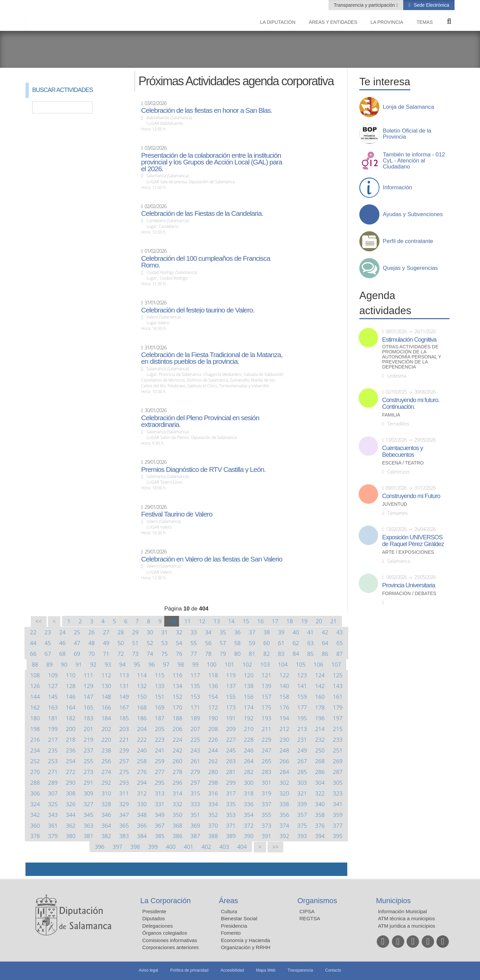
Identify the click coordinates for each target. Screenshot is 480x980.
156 (249, 697)
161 (338, 697)
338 (284, 804)
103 (265, 664)
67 (48, 654)
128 (71, 686)
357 (302, 815)
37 (252, 632)
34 (208, 632)
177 (302, 707)
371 (231, 825)
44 (33, 643)
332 (177, 804)
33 (194, 632)
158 (284, 697)
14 (231, 621)
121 (267, 675)
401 (189, 847)
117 (195, 675)
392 (284, 836)
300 (249, 782)
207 (195, 729)
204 (142, 729)
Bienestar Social (239, 918)
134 (177, 686)
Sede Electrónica (431, 5)
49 (106, 643)
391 (267, 836)
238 (106, 750)
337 (267, 804)
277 (160, 772)
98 (181, 664)
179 (338, 707)
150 (142, 697)
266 (284, 761)
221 (124, 740)
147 (89, 697)
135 (195, 686)
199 (53, 729)
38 (267, 632)
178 (320, 707)
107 (336, 664)
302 (284, 782)
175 (267, 707)
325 (53, 804)
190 (213, 718)
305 (338, 782)
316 (213, 793)
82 (267, 654)
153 (195, 697)
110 (71, 675)
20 (319, 621)
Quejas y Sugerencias (410, 268)
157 (267, 697)
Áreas (228, 901)
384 (142, 836)
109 (53, 675)
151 (160, 697)
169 (160, 707)
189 (195, 718)
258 (142, 761)
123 (302, 675)
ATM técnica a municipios (407, 918)
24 (62, 632)
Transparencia (300, 970)
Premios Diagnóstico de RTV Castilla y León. (203, 470)
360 (35, 825)
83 (281, 654)
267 (302, 761)
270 (35, 772)
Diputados (154, 918)
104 (283, 664)
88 (35, 664)
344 (71, 815)
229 (267, 740)
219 (89, 740)
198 (35, 729)
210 (249, 729)
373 (267, 825)
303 (302, 782)
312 (142, 793)
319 (267, 793)
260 (177, 761)
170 (177, 707)
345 (89, 815)
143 (338, 686)
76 (179, 654)
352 (213, 815)
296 (177, 782)
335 (231, 804)
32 (179, 632)
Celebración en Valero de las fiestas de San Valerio (212, 559)
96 (152, 664)
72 (121, 654)
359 (338, 815)
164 (71, 707)
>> (275, 847)
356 (284, 815)
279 (195, 772)
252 (35, 761)
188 (177, 718)
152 (177, 697)
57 (223, 643)
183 (89, 718)
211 (267, 729)
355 (267, 815)
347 (124, 815)
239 (124, 750)
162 (35, 707)
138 (249, 686)
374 (284, 825)
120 (249, 675)
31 (164, 632)
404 (242, 847)
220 (106, 740)
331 (160, 804)
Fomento (231, 933)
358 (320, 815)
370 (213, 825)
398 (135, 847)
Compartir (34, 869)
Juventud (395, 504)
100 (212, 664)
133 (160, 686)
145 (53, 697)
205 (160, 729)
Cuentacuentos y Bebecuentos (403, 451)
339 (302, 804)
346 (106, 815)
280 (213, 772)
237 (89, 750)
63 (310, 643)
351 (195, 815)
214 (320, 729)
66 (33, 654)
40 (296, 632)
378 (35, 836)
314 (177, 793)
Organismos (317, 901)
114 (142, 675)
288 (35, 782)
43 (339, 632)
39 (281, 632)
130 (106, 686)
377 (338, 825)
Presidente (155, 911)
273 (89, 772)
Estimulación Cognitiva (409, 340)
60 (267, 643)
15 (246, 621)
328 (106, 804)
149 (124, 697)
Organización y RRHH (246, 947)
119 (231, 675)
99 (195, 664)
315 (195, 793)
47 (77, 643)
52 (150, 643)
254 (71, 761)
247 (267, 750)
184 (106, 718)
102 (247, 664)
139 (267, 686)
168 (142, 707)
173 (231, 707)
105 (301, 664)
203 (124, 729)
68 (62, 654)
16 (261, 621)
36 (237, 632)
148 (106, 697)
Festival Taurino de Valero (177, 514)
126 (35, 686)
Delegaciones (158, 926)
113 (124, 675)
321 (302, 793)
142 (320, 686)
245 (231, 750)
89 (49, 664)
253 (53, 761)
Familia (391, 415)
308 (71, 793)
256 (106, 761)
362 (71, 825)
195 (302, 718)
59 (252, 643)
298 (213, 782)
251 (338, 750)
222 (142, 740)
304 (320, 782)
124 (320, 675)
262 (213, 761)
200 (71, 729)
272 (71, 772)
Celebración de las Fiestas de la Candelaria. (202, 213)
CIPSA (307, 911)
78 (208, 654)
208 (213, 729)
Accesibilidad (232, 970)
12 (202, 621)
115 (160, 675)
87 (339, 654)
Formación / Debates (409, 594)
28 (121, 632)
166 (106, 707)
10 (173, 621)
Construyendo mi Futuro (411, 496)
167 (124, 707)
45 (48, 643)
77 (194, 654)
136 (213, 686)
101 (229, 664)
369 (195, 825)
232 (320, 740)
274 (106, 772)
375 (302, 825)
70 (91, 654)
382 (106, 836)
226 (213, 740)
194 (284, 718)
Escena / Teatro (403, 463)
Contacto (333, 970)
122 (284, 675)
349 (160, 815)
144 (35, 697)
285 (302, 772)
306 (35, 793)
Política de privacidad (189, 970)
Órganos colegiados (165, 933)
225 (195, 740)
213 (302, 729)
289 (53, 782)
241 (160, 750)
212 (284, 729)
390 (249, 836)
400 (171, 847)
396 (100, 847)
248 (284, 750)
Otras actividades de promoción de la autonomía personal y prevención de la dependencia (412, 357)
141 (302, 686)
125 (338, 675)
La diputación (278, 22)
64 (325, 643)
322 (320, 793)
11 (188, 621)
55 (194, 643)
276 (142, 772)
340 (320, 804)
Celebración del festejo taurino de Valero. (198, 310)
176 (284, 707)
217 (53, 740)
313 (160, 793)
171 (195, 707)
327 (89, 804)
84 (296, 654)
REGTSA (310, 918)
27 (106, 632)
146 (71, 697)
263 (231, 761)
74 (150, 654)
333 (195, 804)
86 (325, 654)
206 (177, 729)
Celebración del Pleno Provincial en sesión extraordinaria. (200, 421)
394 (320, 836)
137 (231, 686)
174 (249, 707)
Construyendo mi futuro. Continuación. (411, 403)
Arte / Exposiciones (408, 552)
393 (302, 836)
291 (89, 782)
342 (35, 815)
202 (106, 729)
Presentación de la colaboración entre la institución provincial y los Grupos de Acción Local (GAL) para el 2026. (212, 162)
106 (319, 664)
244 (213, 750)
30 (150, 632)
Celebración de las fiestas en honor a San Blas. (207, 110)
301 (267, 782)
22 (33, 632)
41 (310, 632)
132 (142, 686)
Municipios (394, 901)
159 (302, 697)
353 (231, 815)
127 (53, 686)
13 (217, 621)
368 (177, 825)
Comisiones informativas (170, 940)
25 (77, 632)
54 (179, 643)
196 (320, 718)
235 (53, 750)
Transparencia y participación (365, 5)
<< (39, 621)
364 (106, 825)
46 (62, 643)
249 (302, 750)
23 (48, 632)
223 (160, 740)
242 (177, 750)
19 (304, 621)
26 (91, 632)
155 (231, 697)
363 (89, 825)
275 (124, 772)
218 (71, 740)
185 (124, 718)
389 (231, 836)
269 (338, 761)
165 (89, 707)
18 (290, 621)
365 (124, 825)
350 (177, 815)
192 (249, 718)
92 (93, 664)
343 (53, 815)
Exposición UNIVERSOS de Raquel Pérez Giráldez (413, 541)
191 (231, 718)
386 (177, 836)
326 (71, 804)
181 (53, 718)
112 (106, 675)
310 (106, 793)
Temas (425, 22)
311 (124, 793)
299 (231, 782)
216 (35, 740)
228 (249, 740)
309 (89, 793)
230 (284, 740)
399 (153, 847)
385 (160, 836)
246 (249, 750)
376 (320, 825)
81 (252, 654)
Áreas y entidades (333, 22)
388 (213, 836)
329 (124, 804)
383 (124, 836)
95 (137, 664)
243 (195, 750)
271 (53, 772)
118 (213, 675)
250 (320, 750)
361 (53, 825)
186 (142, 718)
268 (320, 761)
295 (160, 782)
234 (35, 750)
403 (224, 847)
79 (223, 654)
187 (160, 718)
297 (195, 782)
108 (35, 675)
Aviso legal (148, 970)
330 (142, 804)
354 (249, 815)
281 (231, 772)
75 (164, 654)
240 (142, 750)
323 (338, 793)
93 (108, 664)
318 (249, 793)
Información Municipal (403, 911)
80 (237, 654)
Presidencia (234, 926)
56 (208, 643)
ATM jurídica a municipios (407, 926)
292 (106, 782)
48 (91, 643)
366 (142, 825)
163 (53, 707)
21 (333, 621)
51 (135, 643)
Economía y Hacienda (246, 940)
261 (195, 761)
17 (275, 621)
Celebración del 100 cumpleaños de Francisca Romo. (206, 262)
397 (117, 847)
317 (231, 793)
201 (89, 729)
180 (35, 718)
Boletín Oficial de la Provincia (407, 134)
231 (302, 740)
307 (53, 793)
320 (284, 793)
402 (206, 847)
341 (338, 804)
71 (106, 654)
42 (325, 632)
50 (121, 643)
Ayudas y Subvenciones (413, 214)
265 (267, 761)
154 (213, 697)
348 (142, 815)
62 (296, 643)
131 (124, 686)
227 (231, 740)
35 (223, 632)
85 (310, 654)
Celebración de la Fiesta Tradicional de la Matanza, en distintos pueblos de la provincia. (212, 358)
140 (284, 686)
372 (249, 825)
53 (164, 643)
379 (53, 836)
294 (142, 782)
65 (339, 643)
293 (124, 782)
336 (249, 804)
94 (123, 664)
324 (35, 804)
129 (89, 686)
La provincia (387, 22)
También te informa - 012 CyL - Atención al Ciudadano (414, 161)
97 (166, 664)
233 (338, 740)
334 (213, 804)
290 (71, 782)
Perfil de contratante (408, 241)
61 (281, 643)
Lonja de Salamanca (408, 107)
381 (89, 836)
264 (249, 761)
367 (160, 825)
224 (177, 740)
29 (135, 632)
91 (79, 664)
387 (195, 836)
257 (124, 761)
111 (89, 675)
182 (71, 718)
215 (338, 729)
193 (267, 718)
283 (267, 772)
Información (398, 188)
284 (284, 772)
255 (89, 761)
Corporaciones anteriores (171, 947)
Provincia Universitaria (409, 585)
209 (231, 729)
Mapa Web (266, 970)
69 (77, 654)
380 (71, 836)
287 (338, 772)
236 (71, 750)
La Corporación (166, 901)
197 (338, 718)
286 (320, 772)
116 (177, 675)
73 (135, 654)
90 (64, 664)
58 (237, 643)
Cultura (229, 911)
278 (177, 772)
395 (338, 836)
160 (320, 697)
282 (249, 772)
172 (213, 707)
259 (160, 761)
